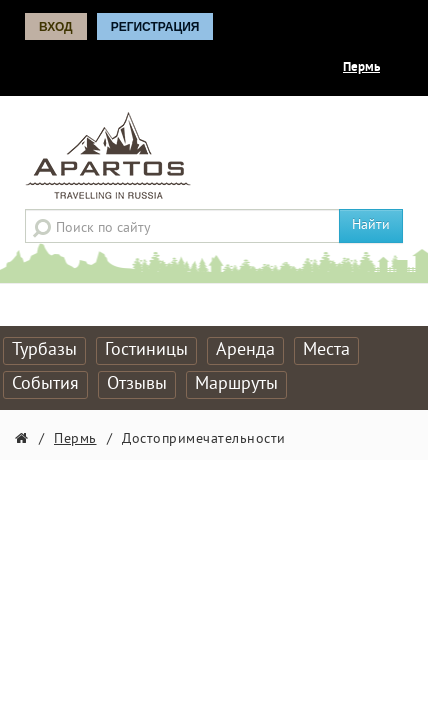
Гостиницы (146, 350)
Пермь (361, 68)
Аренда (245, 350)
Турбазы (44, 350)
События (45, 384)
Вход (56, 27)
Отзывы (137, 384)
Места (326, 350)
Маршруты (236, 384)
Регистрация (155, 27)
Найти (371, 225)
